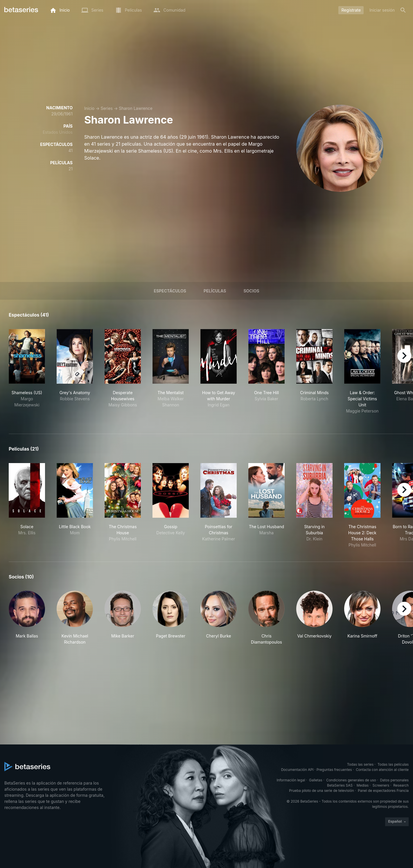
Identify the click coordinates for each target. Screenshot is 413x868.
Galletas (316, 780)
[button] (27, 618)
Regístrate (351, 10)
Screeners (381, 785)
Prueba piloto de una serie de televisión (321, 791)
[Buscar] (403, 10)
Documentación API (297, 770)
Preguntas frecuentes (334, 770)
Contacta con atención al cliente (382, 770)
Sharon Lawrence (136, 108)
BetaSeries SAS (340, 785)
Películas (215, 291)
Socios (251, 291)
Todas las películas (393, 764)
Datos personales (394, 780)
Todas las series (360, 764)
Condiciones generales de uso (351, 780)
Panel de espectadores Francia (383, 791)
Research (401, 785)
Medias (363, 785)
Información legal (291, 780)
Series (107, 108)
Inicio (89, 108)
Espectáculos (170, 291)
